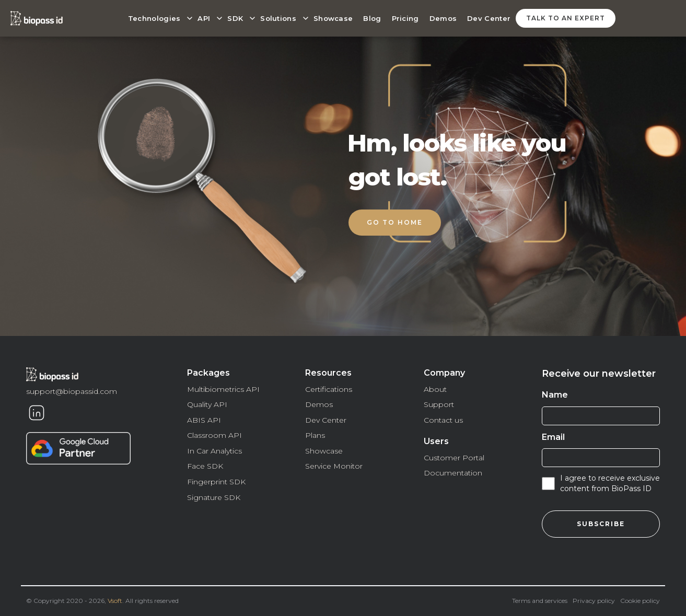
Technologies (154, 18)
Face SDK (205, 466)
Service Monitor (334, 466)
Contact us (443, 420)
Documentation (453, 473)
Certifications (329, 389)
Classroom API (214, 435)
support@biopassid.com (72, 391)
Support (439, 404)
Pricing (405, 18)
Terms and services (540, 601)
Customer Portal (454, 458)
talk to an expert (566, 18)
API (204, 18)
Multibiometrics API (223, 389)
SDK (235, 18)
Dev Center (489, 18)
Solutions (278, 18)
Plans (315, 435)
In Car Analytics (214, 451)
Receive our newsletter (599, 374)
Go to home (395, 222)
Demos (443, 18)
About (435, 389)
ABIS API (204, 420)
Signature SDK (214, 497)
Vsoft (115, 601)
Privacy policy (594, 601)
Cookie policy (640, 601)
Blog (372, 18)
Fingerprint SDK (216, 482)
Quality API (207, 404)
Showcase (333, 18)
